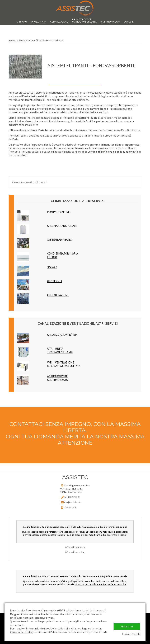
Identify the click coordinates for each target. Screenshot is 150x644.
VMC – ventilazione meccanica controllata (64, 364)
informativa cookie (75, 552)
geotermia (55, 281)
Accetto (127, 627)
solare (52, 267)
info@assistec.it (72, 502)
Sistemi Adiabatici (60, 240)
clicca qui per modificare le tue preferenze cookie (101, 535)
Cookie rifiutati (131, 634)
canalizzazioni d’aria (62, 335)
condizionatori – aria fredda (63, 255)
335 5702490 (70, 507)
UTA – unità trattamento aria (60, 350)
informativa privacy (75, 547)
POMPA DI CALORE (58, 212)
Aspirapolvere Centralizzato (58, 378)
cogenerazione (58, 295)
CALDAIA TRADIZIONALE (62, 226)
